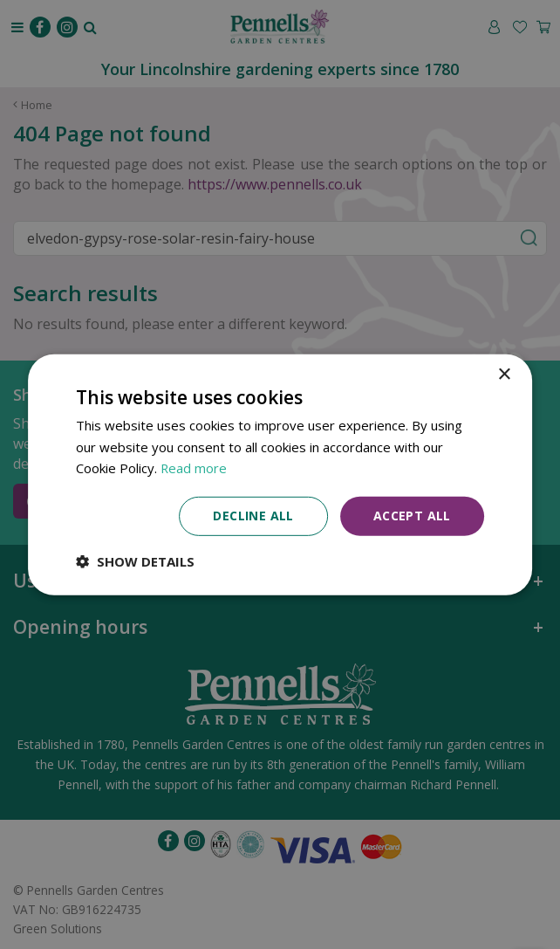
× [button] (504, 374)
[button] (135, 561)
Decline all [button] (253, 516)
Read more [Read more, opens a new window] (194, 468)
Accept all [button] (412, 516)
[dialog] (280, 474)
